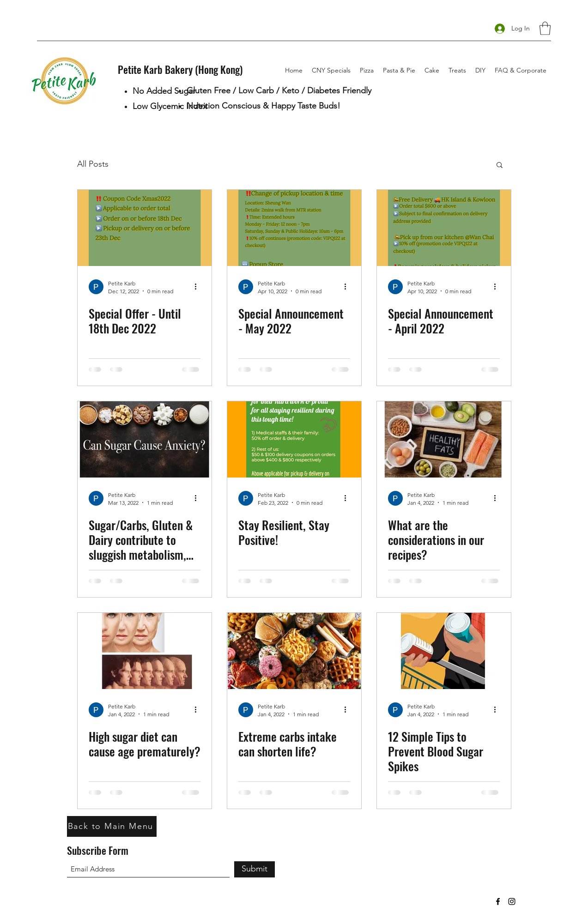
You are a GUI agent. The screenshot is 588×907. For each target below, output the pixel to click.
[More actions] (199, 287)
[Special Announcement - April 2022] (444, 228)
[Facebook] (498, 901)
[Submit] (255, 869)
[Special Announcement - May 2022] (294, 228)
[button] (545, 28)
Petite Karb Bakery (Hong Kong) (180, 69)
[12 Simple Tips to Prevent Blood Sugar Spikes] (444, 651)
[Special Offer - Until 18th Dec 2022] (145, 228)
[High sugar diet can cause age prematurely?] (145, 651)
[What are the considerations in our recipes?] (444, 439)
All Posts (93, 164)
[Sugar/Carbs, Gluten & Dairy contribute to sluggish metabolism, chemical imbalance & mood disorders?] (145, 439)
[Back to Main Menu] (112, 826)
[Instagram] (512, 901)
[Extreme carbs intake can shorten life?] (294, 651)
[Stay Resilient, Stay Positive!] (294, 439)
